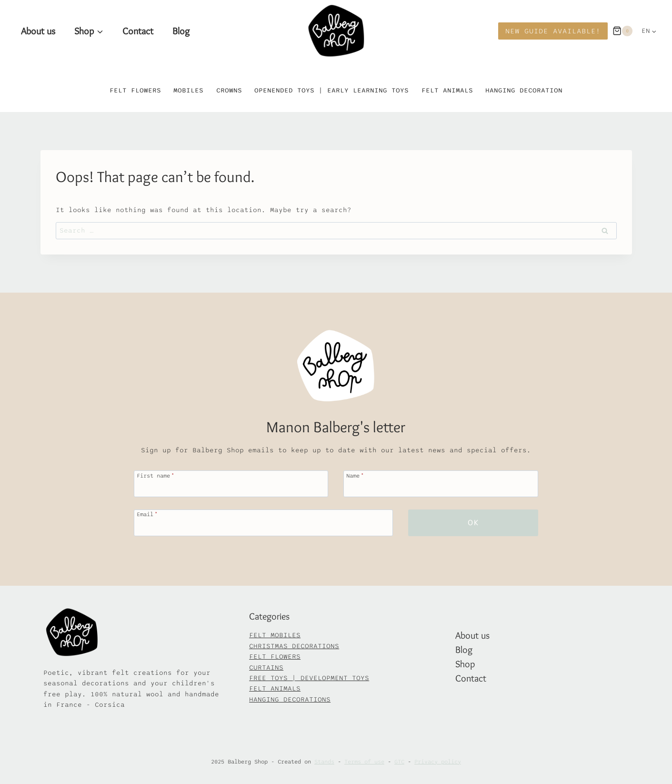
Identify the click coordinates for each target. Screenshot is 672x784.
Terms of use (364, 762)
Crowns (229, 90)
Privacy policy (438, 762)
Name (355, 475)
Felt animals (447, 90)
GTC (399, 762)
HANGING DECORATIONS (290, 699)
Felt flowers (135, 90)
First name (155, 475)
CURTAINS (266, 667)
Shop (465, 664)
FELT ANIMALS (275, 688)
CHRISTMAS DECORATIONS (294, 646)
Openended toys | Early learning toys (331, 90)
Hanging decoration (524, 90)
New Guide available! (553, 31)
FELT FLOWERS (275, 657)
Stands (324, 762)
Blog (181, 31)
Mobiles (188, 90)
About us (38, 31)
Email (147, 514)
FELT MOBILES (275, 635)
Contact (138, 31)
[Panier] (622, 31)
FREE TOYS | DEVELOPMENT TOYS (309, 678)
